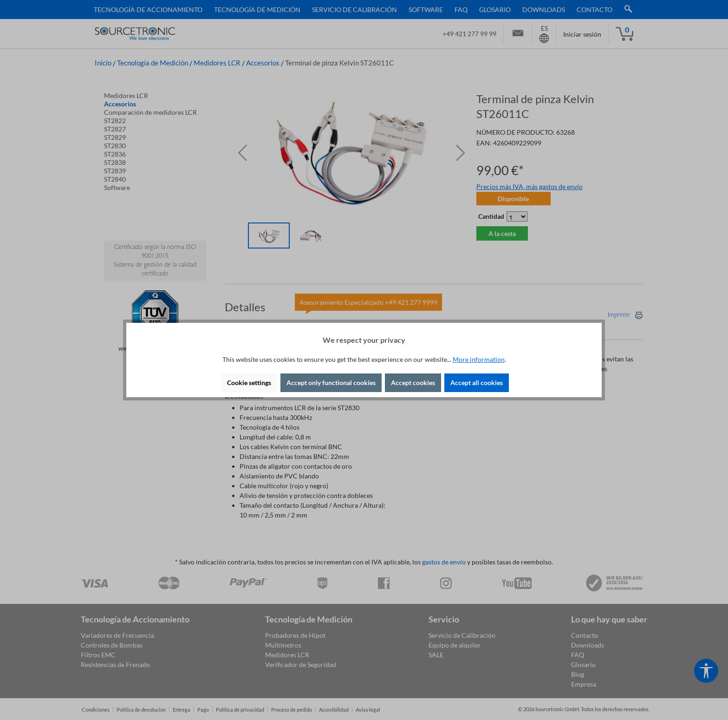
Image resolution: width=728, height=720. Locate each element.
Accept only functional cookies (331, 383)
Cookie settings (249, 383)
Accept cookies (413, 383)
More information (479, 359)
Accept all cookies (477, 383)
